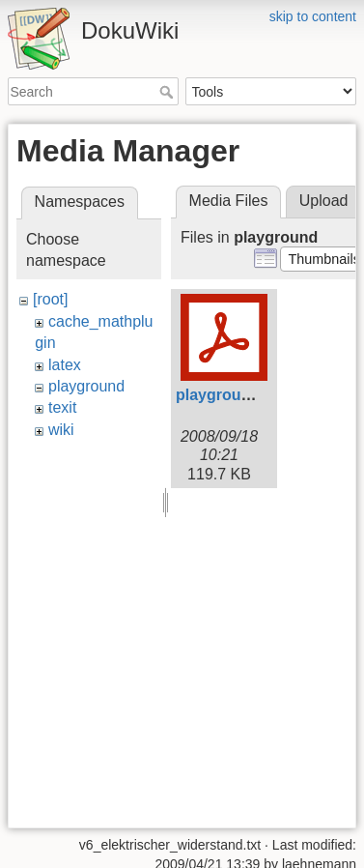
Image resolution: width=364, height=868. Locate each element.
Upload (324, 201)
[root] (50, 299)
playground (86, 386)
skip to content (313, 16)
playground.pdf (232, 395)
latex (65, 365)
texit (62, 407)
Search (168, 92)
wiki (61, 430)
